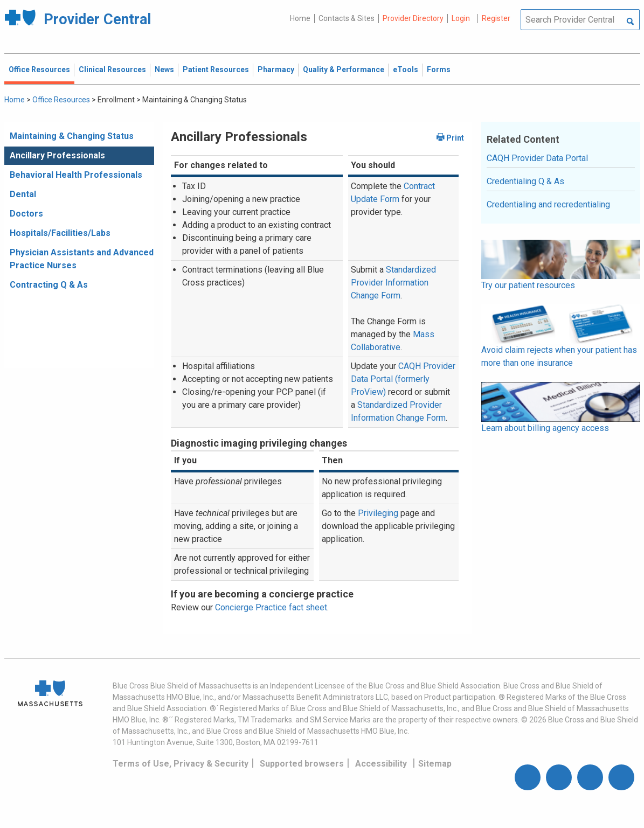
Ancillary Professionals (57, 155)
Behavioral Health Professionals (76, 175)
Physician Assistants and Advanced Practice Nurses (82, 259)
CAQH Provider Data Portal (537, 158)
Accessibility (381, 764)
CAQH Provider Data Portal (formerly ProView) (403, 379)
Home (300, 18)
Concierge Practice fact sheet (271, 607)
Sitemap (435, 764)
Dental (23, 194)
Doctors (26, 214)
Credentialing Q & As (525, 181)
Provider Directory (413, 18)
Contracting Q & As (49, 285)
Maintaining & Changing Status (72, 136)
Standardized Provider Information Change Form (393, 283)
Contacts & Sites (347, 18)
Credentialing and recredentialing (548, 204)
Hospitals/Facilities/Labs (60, 233)
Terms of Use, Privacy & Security (181, 764)
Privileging (378, 513)
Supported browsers (302, 764)
